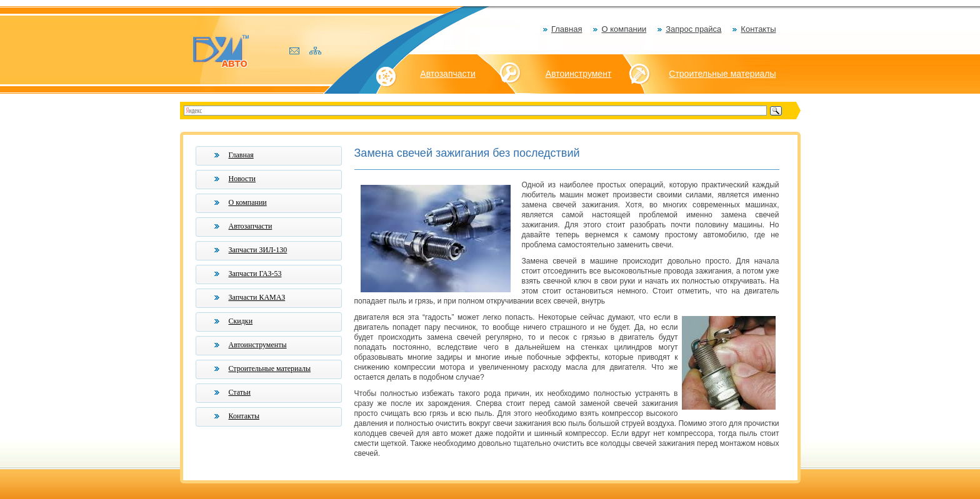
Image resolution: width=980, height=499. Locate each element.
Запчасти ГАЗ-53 (255, 274)
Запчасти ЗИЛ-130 (258, 250)
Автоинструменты (258, 345)
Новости (242, 179)
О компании (624, 29)
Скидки (241, 321)
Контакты (758, 29)
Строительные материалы (722, 74)
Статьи (240, 392)
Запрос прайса (693, 29)
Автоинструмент (579, 74)
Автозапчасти (447, 74)
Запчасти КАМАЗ (257, 297)
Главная (567, 29)
